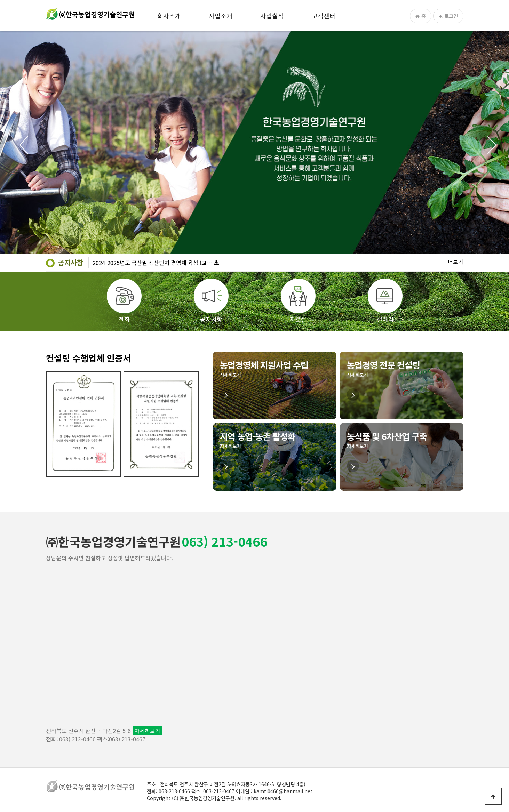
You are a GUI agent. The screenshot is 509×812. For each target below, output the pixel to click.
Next (492, 145)
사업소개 (221, 16)
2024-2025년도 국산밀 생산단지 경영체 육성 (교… (152, 263)
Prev (17, 145)
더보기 (456, 262)
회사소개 (169, 16)
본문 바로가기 (0, 0)
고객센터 (324, 16)
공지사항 (71, 262)
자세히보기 (147, 731)
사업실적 (272, 16)
